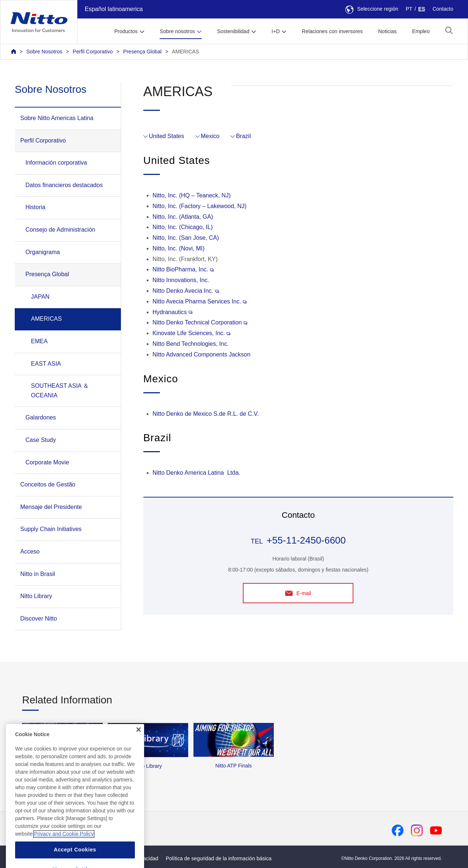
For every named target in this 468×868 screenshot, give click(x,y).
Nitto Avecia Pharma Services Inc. (200, 301)
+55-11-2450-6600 (306, 540)
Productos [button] (126, 31)
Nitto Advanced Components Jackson (202, 354)
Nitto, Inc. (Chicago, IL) (183, 227)
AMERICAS (186, 52)
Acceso (30, 551)
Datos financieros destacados (64, 185)
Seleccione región (372, 9)
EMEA (39, 341)
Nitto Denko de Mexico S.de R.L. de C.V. (206, 414)
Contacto (443, 9)
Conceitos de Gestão (48, 484)
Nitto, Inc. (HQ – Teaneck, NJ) (192, 195)
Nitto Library (36, 596)
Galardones (41, 417)
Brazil (243, 136)
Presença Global (142, 52)
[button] (449, 30)
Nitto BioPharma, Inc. (183, 269)
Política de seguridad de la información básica (219, 858)
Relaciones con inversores (332, 31)
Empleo (421, 31)
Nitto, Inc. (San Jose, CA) (186, 238)
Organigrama (43, 252)
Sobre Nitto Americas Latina (57, 118)
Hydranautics (172, 312)
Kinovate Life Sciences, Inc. (192, 333)
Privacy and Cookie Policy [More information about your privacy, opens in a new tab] (64, 847)
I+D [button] (276, 31)
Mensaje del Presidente (51, 507)
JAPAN (40, 297)
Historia (35, 207)
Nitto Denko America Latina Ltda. (196, 473)
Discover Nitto (39, 619)
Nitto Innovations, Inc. (181, 280)
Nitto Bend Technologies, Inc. (191, 344)
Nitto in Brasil (38, 574)
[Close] (139, 742)
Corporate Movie (47, 462)
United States (167, 136)
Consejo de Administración (60, 230)
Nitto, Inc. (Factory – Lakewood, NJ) (200, 206)
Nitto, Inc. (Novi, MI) (179, 248)
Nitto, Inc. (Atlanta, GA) (183, 217)
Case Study (41, 440)
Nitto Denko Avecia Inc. (186, 291)
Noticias (387, 31)
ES (422, 9)
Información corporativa (56, 163)
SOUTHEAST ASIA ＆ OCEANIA (60, 391)
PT (409, 9)
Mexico (210, 136)
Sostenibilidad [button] (233, 31)
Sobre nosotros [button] (177, 31)
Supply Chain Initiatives (51, 529)
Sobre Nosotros (44, 52)
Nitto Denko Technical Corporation (200, 322)
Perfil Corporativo (93, 52)
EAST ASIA (46, 364)
